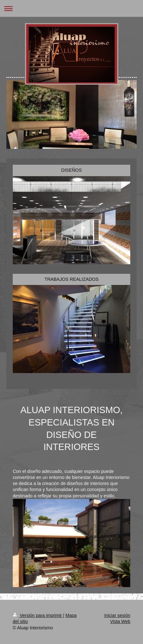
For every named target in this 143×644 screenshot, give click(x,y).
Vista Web (120, 621)
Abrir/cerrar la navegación (71, 8)
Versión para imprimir (38, 615)
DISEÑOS (71, 170)
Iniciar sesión (117, 615)
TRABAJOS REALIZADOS (71, 279)
